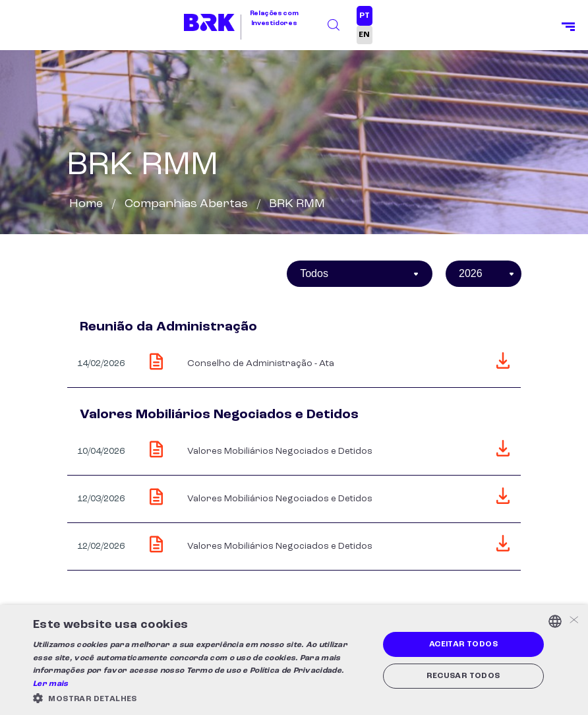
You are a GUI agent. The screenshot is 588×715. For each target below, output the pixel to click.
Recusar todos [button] (463, 676)
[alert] (294, 660)
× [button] (573, 621)
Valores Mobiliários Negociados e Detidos (280, 451)
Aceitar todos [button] (463, 644)
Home (86, 204)
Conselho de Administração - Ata (261, 363)
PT (365, 16)
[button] (200, 698)
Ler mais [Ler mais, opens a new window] (50, 684)
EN (364, 35)
